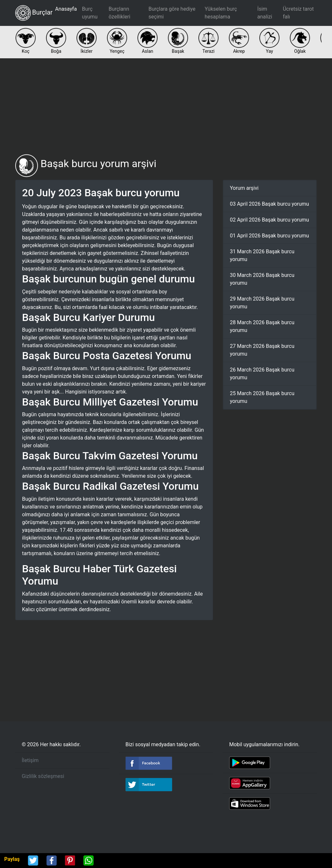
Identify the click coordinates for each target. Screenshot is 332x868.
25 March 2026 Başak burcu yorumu (262, 397)
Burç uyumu (90, 13)
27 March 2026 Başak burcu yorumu (262, 350)
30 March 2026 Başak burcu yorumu (262, 279)
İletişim (30, 760)
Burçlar (34, 13)
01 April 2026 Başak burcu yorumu (269, 236)
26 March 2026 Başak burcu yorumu (262, 374)
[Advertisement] (166, 106)
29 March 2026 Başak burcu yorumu (262, 303)
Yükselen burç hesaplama (221, 13)
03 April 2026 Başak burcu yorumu (269, 204)
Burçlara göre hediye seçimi (172, 13)
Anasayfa (66, 9)
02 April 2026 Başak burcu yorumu (269, 220)
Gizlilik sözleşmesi (43, 776)
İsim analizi (265, 13)
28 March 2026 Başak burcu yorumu (262, 326)
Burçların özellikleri (119, 13)
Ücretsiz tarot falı (298, 13)
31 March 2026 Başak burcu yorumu (262, 255)
